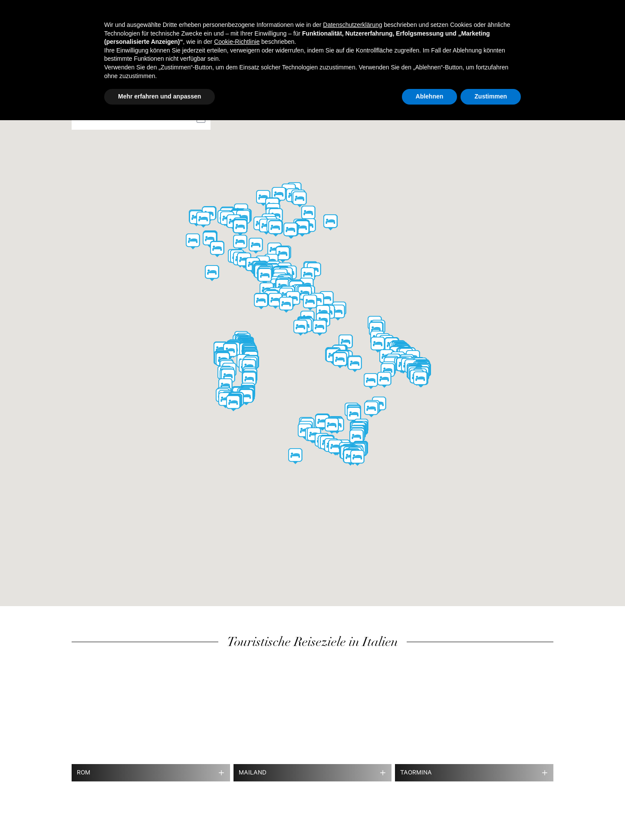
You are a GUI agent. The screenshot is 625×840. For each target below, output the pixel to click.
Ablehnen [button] (430, 96)
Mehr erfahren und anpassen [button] (160, 96)
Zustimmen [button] (491, 96)
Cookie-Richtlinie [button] (237, 42)
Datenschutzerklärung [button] (352, 25)
